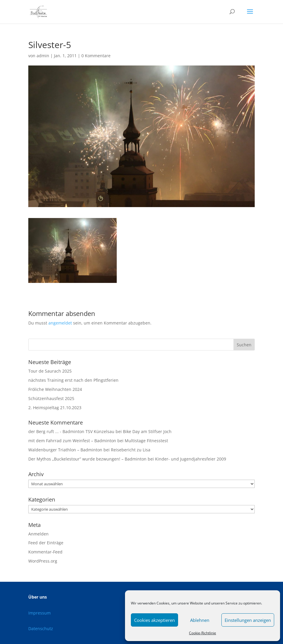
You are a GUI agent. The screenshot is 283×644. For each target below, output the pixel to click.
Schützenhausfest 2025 (51, 398)
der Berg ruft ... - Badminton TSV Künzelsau (71, 431)
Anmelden (38, 534)
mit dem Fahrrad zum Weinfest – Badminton (72, 441)
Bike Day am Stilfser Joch (147, 431)
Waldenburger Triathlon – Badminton (65, 450)
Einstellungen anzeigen (248, 620)
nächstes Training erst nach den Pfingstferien (73, 380)
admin (43, 56)
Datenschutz (41, 629)
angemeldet (60, 323)
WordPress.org (43, 561)
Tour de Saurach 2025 (50, 371)
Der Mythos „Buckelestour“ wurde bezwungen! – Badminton (87, 459)
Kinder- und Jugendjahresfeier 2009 (191, 459)
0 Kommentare (96, 56)
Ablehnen (200, 620)
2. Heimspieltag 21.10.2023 (55, 408)
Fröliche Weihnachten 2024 (55, 389)
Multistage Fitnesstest (146, 441)
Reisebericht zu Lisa (131, 450)
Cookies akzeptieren (154, 620)
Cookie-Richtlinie (203, 633)
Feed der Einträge (46, 543)
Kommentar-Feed (45, 552)
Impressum (40, 613)
